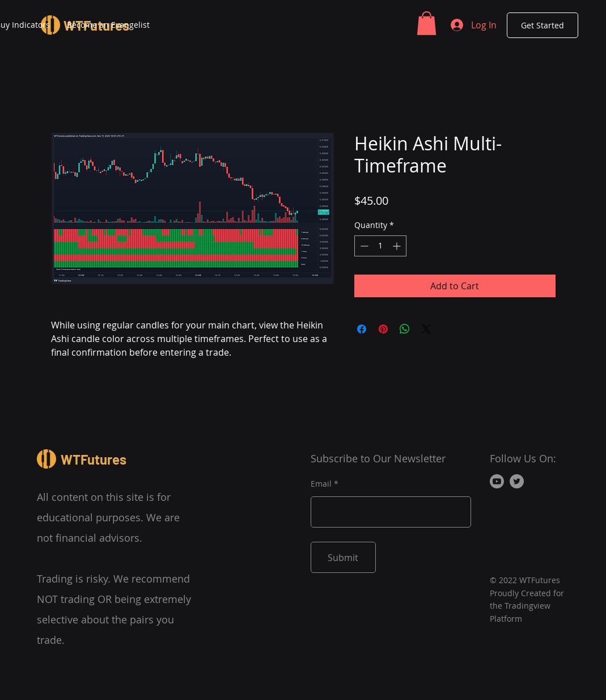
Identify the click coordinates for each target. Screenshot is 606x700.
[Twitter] (517, 481)
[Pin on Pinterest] (383, 329)
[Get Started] (543, 25)
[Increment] (398, 246)
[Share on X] (426, 329)
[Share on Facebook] (362, 329)
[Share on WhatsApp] (405, 329)
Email (321, 484)
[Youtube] (497, 481)
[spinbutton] (380, 246)
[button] (427, 23)
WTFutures (94, 459)
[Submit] (343, 557)
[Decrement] (363, 246)
